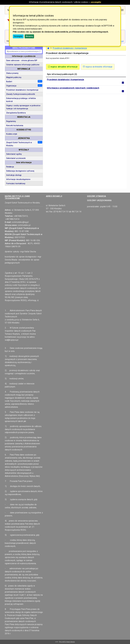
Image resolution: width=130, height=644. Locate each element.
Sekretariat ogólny (14, 154)
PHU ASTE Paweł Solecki (67, 642)
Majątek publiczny (14, 77)
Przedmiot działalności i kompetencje (66, 80)
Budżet (9, 82)
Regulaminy (11, 121)
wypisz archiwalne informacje (98, 67)
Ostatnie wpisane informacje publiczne (23, 65)
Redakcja (10, 167)
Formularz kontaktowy (16, 183)
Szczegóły (18, 36)
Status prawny (12, 73)
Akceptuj (29, 36)
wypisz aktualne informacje (63, 67)
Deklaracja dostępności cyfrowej (20, 171)
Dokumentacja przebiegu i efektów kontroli (21, 100)
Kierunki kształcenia (15, 125)
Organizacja (11, 86)
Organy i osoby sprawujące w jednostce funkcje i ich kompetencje (23, 107)
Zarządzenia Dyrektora (16, 113)
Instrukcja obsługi (14, 175)
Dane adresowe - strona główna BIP (22, 60)
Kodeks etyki (12, 134)
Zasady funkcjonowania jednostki (21, 94)
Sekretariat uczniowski (16, 158)
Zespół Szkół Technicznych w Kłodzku (19, 144)
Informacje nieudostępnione (18, 179)
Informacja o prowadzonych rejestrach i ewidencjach (73, 88)
